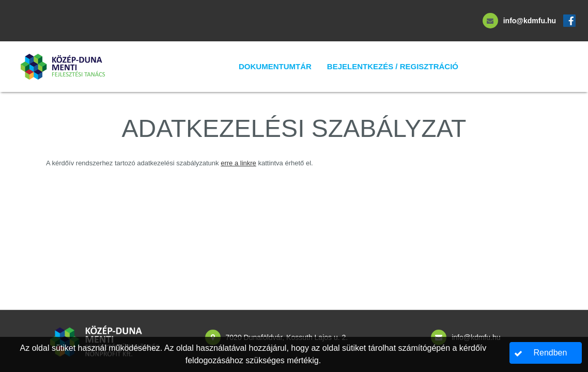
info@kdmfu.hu (530, 21)
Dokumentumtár (275, 66)
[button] (546, 353)
